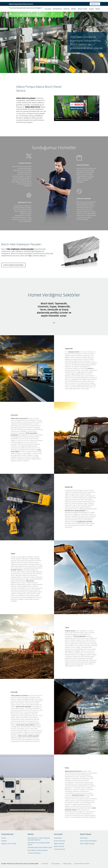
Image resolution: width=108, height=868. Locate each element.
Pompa (4, 838)
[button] (52, 71)
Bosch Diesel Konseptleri (89, 841)
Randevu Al (95, 4)
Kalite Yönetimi (59, 846)
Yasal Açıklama (56, 864)
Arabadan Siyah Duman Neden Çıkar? (40, 847)
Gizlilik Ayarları (67, 864)
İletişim (98, 9)
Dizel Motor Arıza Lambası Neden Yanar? (39, 844)
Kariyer (91, 9)
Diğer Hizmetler (59, 844)
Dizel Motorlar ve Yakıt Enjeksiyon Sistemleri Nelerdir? (39, 839)
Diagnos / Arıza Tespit (9, 844)
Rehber (74, 9)
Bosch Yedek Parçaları (88, 844)
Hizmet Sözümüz (60, 849)
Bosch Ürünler (83, 9)
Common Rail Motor (34, 853)
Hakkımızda (58, 838)
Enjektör (4, 841)
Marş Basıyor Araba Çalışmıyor (38, 850)
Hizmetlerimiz (57, 9)
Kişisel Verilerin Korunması (82, 864)
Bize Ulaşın (84, 838)
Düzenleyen (45, 864)
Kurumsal (48, 9)
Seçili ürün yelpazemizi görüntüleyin (13, 278)
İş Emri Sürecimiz (60, 841)
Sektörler (67, 9)
